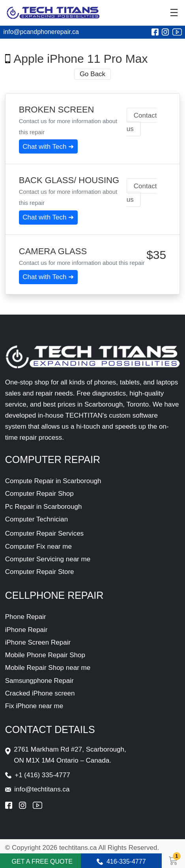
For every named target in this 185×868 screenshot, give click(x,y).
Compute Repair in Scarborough (53, 481)
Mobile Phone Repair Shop (45, 655)
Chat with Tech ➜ (48, 147)
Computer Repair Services (44, 533)
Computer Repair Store (40, 572)
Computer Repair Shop (39, 494)
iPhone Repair (26, 630)
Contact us (142, 122)
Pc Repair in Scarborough (44, 507)
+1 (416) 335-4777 (42, 775)
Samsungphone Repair (39, 681)
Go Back (92, 74)
